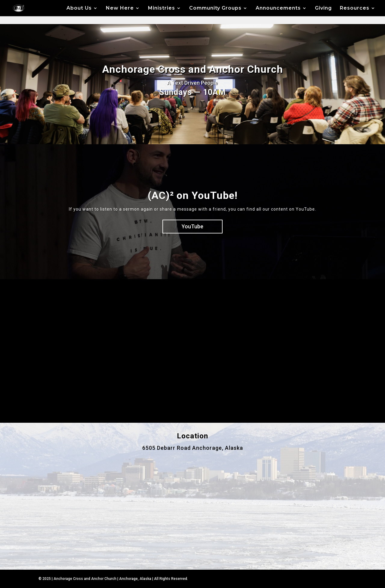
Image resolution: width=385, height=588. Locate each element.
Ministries (162, 8)
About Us (79, 8)
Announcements (278, 8)
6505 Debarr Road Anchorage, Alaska (193, 448)
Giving (323, 8)
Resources (355, 8)
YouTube (192, 226)
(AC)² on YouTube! (193, 195)
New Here (120, 8)
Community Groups (215, 8)
